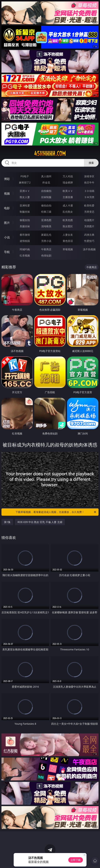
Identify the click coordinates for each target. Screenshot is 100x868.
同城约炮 (25, 249)
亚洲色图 (46, 220)
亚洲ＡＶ (25, 191)
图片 (7, 223)
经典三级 (46, 212)
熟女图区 (68, 226)
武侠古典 (89, 235)
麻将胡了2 (25, 182)
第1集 (7, 522)
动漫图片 (89, 220)
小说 (7, 237)
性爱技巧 (89, 241)
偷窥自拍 (25, 220)
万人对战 (68, 176)
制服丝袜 (25, 212)
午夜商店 (46, 249)
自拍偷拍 (46, 191)
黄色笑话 (68, 241)
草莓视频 (68, 249)
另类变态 (89, 212)
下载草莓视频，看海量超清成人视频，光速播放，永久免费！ (56, 512)
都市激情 (25, 235)
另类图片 (89, 226)
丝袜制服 (46, 197)
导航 (7, 252)
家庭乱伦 (46, 235)
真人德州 (46, 176)
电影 (7, 208)
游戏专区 (89, 176)
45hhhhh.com (50, 154)
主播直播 (68, 197)
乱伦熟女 (68, 212)
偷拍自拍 (46, 205)
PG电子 (25, 176)
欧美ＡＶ (68, 191)
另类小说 (46, 241)
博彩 (7, 179)
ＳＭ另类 (89, 197)
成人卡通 (68, 205)
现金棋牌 (68, 182)
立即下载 (76, 860)
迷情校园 (25, 241)
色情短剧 (46, 255)
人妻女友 (68, 235)
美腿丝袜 (25, 226)
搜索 (91, 163)
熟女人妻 (25, 197)
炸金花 (46, 182)
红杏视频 (25, 255)
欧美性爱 (89, 205)
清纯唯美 (46, 226)
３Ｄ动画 (89, 191)
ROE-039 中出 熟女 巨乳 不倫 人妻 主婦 (40, 522)
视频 (7, 193)
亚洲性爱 (25, 205)
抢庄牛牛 (89, 182)
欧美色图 (68, 220)
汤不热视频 (89, 249)
